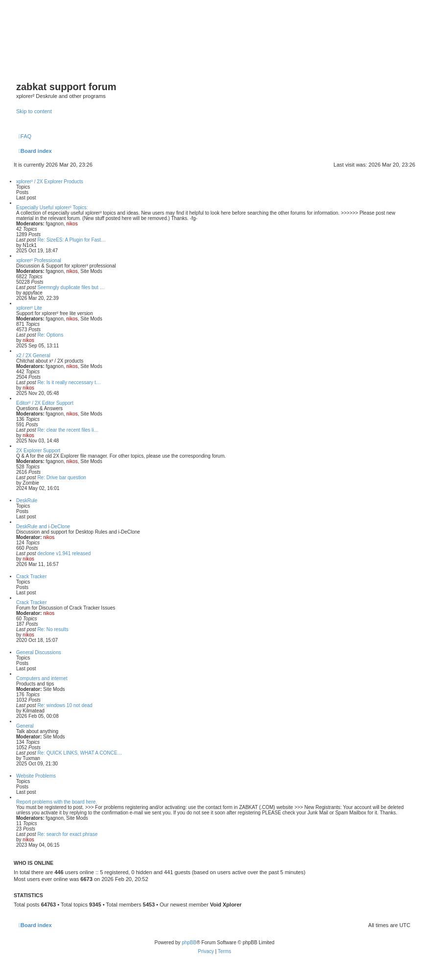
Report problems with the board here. (57, 802)
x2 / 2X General (33, 355)
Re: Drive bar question (62, 478)
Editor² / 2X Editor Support (45, 403)
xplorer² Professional (39, 260)
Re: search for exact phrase (67, 834)
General (25, 726)
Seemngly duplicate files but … (71, 287)
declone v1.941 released (64, 553)
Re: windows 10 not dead (65, 705)
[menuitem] (25, 136)
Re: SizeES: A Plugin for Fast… (71, 240)
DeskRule (27, 501)
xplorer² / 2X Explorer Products (50, 182)
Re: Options (50, 335)
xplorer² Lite (29, 308)
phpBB (189, 943)
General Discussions (39, 652)
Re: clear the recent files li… (68, 430)
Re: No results (53, 629)
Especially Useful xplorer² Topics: (52, 208)
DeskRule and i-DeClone (43, 527)
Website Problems (36, 776)
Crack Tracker (31, 576)
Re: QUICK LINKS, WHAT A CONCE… (80, 753)
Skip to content (34, 111)
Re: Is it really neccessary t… (69, 382)
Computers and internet (42, 678)
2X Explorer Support (38, 451)
